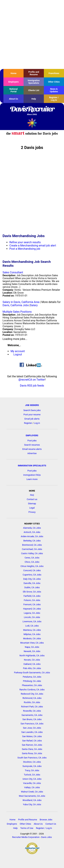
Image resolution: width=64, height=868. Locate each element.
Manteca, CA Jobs (32, 630)
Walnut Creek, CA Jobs (32, 792)
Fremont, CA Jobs (32, 604)
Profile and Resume (34, 73)
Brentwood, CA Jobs (32, 545)
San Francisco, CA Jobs (32, 724)
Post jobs (32, 441)
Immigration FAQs (32, 475)
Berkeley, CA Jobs (32, 541)
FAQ (32, 495)
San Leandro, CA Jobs (32, 732)
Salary (34, 305)
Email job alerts (32, 419)
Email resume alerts (32, 449)
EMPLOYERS (32, 435)
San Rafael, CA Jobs (32, 741)
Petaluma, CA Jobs (32, 677)
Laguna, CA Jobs (32, 613)
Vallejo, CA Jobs (32, 787)
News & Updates (54, 90)
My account (18, 351)
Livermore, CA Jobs (32, 621)
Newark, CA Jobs (32, 651)
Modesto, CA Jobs (32, 638)
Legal (32, 508)
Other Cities (54, 82)
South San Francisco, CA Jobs (32, 758)
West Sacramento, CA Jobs (32, 796)
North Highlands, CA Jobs (32, 656)
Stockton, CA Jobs (32, 762)
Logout (18, 354)
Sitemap (32, 504)
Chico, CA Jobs (32, 562)
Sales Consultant (13, 272)
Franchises (54, 73)
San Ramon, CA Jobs (32, 745)
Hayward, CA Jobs (32, 609)
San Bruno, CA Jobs (32, 719)
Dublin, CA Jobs (32, 587)
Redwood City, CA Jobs (32, 694)
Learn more (32, 479)
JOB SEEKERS (32, 405)
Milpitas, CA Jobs (32, 634)
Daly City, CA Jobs (32, 579)
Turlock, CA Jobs (32, 775)
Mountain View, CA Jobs (32, 643)
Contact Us (51, 824)
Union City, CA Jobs (32, 779)
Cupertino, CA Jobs (32, 575)
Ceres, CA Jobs (32, 558)
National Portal (13, 90)
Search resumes (32, 445)
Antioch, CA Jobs (32, 532)
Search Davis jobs (32, 410)
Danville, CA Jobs (32, 583)
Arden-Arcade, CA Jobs (32, 536)
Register (28, 423)
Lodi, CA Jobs (32, 626)
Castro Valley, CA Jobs (32, 553)
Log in (37, 423)
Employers (14, 82)
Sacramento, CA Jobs (32, 715)
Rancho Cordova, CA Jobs (32, 690)
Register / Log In (54, 99)
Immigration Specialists (34, 82)
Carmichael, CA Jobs (32, 549)
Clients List (34, 90)
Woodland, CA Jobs (32, 800)
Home (13, 73)
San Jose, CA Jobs (32, 728)
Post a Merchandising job (25, 249)
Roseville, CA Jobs (32, 711)
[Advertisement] (32, 34)
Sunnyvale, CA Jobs (32, 766)
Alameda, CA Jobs (32, 528)
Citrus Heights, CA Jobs (32, 566)
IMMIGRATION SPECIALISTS (32, 466)
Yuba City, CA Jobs (32, 804)
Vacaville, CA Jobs (32, 783)
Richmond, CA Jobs (32, 698)
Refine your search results (25, 242)
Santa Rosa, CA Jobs (32, 753)
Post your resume (32, 415)
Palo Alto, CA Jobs (32, 668)
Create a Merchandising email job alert (33, 246)
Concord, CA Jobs (32, 570)
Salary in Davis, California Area (21, 302)
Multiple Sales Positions (17, 312)
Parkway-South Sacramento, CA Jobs (32, 673)
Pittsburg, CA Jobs (32, 681)
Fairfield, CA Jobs (32, 596)
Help (34, 99)
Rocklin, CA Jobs (32, 702)
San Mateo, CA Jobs (32, 736)
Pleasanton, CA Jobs (32, 685)
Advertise (32, 453)
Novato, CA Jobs (32, 660)
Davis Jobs (47, 837)
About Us (14, 99)
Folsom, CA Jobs (32, 600)
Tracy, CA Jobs (32, 770)
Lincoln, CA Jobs (32, 617)
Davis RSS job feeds (32, 386)
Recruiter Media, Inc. (32, 123)
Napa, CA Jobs (32, 647)
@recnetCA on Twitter (32, 380)
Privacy (32, 512)
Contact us (32, 499)
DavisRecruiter (32, 111)
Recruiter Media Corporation (26, 837)
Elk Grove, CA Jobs (32, 592)
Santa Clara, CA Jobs (32, 749)
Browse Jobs (46, 820)
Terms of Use (27, 828)
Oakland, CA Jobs (32, 664)
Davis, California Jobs (16, 305)
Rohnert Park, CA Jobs (32, 707)
